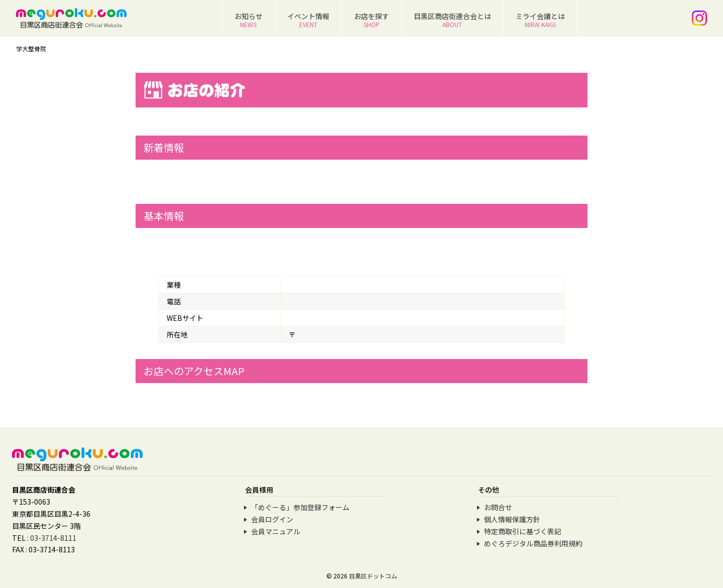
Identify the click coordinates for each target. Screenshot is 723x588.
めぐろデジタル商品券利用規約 (533, 543)
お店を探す (372, 20)
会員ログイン (272, 519)
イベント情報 (308, 20)
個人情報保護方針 (512, 519)
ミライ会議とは (540, 20)
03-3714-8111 (53, 538)
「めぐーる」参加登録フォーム (300, 507)
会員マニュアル (276, 531)
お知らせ (249, 20)
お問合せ (498, 507)
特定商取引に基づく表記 (523, 531)
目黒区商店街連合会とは (452, 20)
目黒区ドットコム (373, 576)
